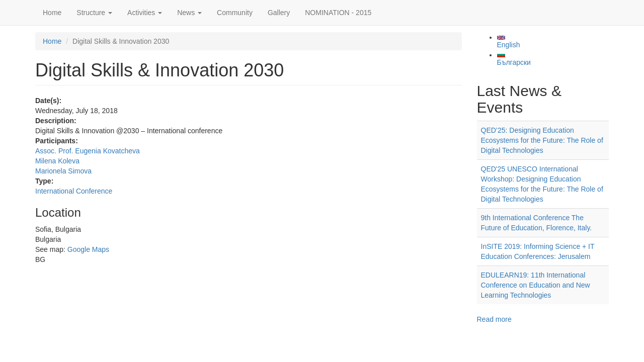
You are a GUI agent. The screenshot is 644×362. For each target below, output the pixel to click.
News (189, 13)
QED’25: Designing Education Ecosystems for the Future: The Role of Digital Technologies (542, 140)
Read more (494, 319)
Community (235, 13)
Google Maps (88, 249)
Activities (145, 13)
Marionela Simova (63, 171)
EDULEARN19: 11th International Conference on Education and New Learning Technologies (536, 285)
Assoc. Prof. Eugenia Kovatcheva (88, 151)
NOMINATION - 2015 (338, 13)
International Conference (74, 191)
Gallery (279, 13)
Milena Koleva (57, 161)
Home (52, 13)
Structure (94, 13)
